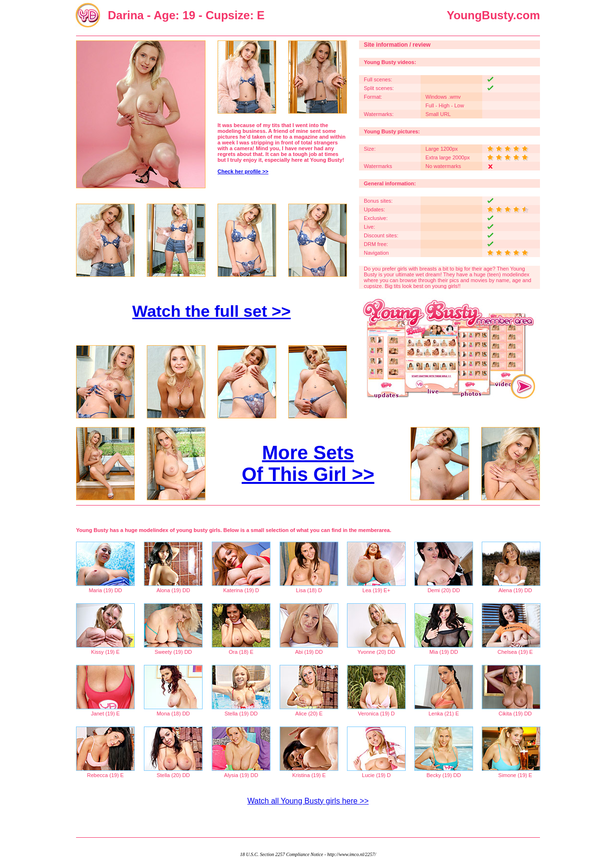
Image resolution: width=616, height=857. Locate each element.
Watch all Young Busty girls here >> (308, 801)
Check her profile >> (243, 171)
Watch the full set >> (212, 311)
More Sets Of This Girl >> (308, 463)
